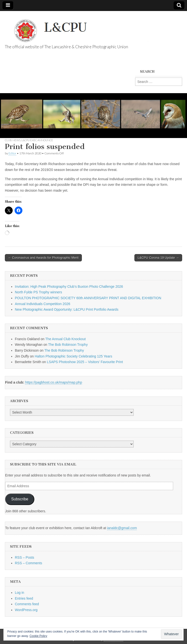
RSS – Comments (28, 563)
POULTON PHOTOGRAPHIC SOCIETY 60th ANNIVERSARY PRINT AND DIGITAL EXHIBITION (88, 298)
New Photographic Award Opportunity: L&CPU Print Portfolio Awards (67, 309)
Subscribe (20, 499)
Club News (13, 140)
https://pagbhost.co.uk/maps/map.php (53, 382)
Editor (12, 153)
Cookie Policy (38, 636)
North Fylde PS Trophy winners (38, 292)
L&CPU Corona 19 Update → (158, 258)
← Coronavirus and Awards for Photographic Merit (43, 258)
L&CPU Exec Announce (37, 140)
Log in (19, 593)
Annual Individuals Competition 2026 (42, 304)
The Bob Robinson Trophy (68, 345)
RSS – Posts (24, 557)
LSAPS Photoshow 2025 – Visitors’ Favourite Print (85, 362)
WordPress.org (26, 610)
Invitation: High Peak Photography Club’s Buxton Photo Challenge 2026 (69, 287)
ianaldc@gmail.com (122, 528)
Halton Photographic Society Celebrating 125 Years (73, 356)
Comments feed (27, 604)
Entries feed (24, 598)
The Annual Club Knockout (65, 339)
